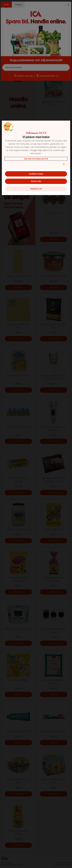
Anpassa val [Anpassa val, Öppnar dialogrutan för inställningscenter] (36, 189)
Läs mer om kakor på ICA (36, 159)
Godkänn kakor (36, 174)
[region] (36, 158)
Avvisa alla (36, 181)
